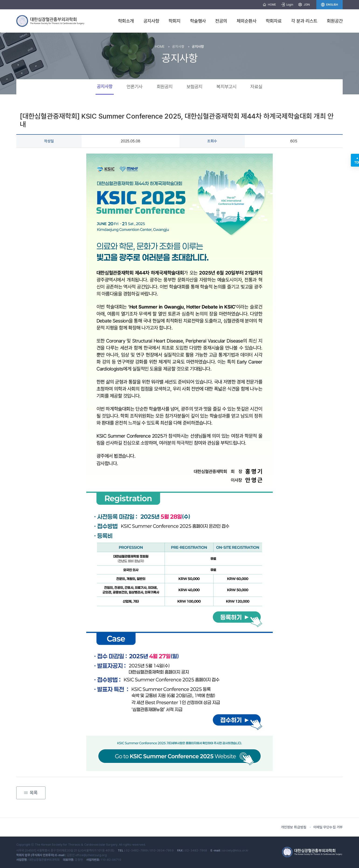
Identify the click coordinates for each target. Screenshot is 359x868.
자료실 (256, 87)
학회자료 (274, 21)
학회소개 (126, 21)
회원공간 (335, 21)
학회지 (174, 21)
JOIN (304, 5)
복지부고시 (226, 87)
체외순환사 (247, 21)
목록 (31, 791)
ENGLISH (330, 5)
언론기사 (135, 87)
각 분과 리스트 (304, 21)
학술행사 (198, 21)
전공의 (221, 21)
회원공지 (165, 87)
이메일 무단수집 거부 (328, 827)
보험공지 (194, 87)
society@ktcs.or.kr (235, 850)
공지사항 (151, 21)
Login (287, 5)
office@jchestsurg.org (91, 855)
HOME (269, 5)
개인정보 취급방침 (294, 827)
